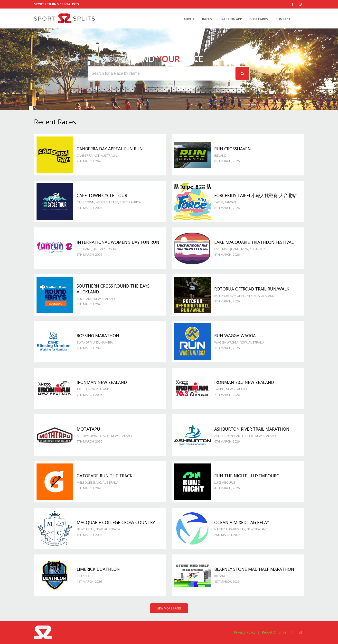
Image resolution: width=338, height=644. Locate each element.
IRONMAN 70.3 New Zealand (244, 382)
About (189, 19)
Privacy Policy (245, 632)
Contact (283, 19)
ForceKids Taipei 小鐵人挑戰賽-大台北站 (255, 195)
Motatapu (88, 429)
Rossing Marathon (98, 336)
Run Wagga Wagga (235, 336)
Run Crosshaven (233, 149)
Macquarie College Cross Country (116, 522)
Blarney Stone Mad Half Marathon (254, 569)
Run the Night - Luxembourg (247, 476)
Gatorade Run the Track (105, 476)
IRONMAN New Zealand (102, 382)
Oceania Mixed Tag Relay (242, 522)
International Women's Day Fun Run (118, 242)
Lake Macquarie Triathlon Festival (254, 242)
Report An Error (274, 632)
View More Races (169, 608)
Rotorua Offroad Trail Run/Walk (252, 289)
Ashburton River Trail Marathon (252, 429)
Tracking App (231, 19)
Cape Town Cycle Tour (102, 195)
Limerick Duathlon (98, 569)
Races (207, 19)
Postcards (259, 19)
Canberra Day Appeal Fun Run (110, 149)
